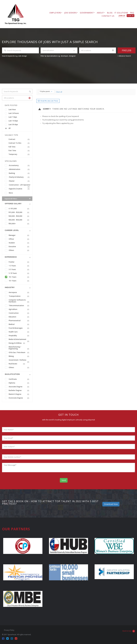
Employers (55, 13)
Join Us (122, 16)
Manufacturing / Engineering (19, 348)
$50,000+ (19, 224)
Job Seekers (71, 13)
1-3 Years (19, 266)
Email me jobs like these (49, 101)
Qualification (12, 374)
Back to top (129, 631)
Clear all (59, 92)
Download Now (111, 504)
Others (19, 250)
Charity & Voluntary (20, 177)
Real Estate (17, 364)
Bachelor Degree (19, 390)
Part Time (20, 151)
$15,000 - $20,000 (19, 212)
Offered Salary (13, 204)
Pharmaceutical (19, 321)
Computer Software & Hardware (19, 301)
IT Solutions (121, 13)
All (9, 128)
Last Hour (12, 109)
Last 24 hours (14, 113)
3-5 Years (19, 270)
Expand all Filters (18, 199)
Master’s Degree (19, 394)
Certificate (19, 379)
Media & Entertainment (19, 340)
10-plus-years (46, 91)
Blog (110, 13)
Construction (19, 313)
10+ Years (19, 277)
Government (87, 13)
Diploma (19, 383)
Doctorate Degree (19, 398)
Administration (20, 169)
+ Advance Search (124, 56)
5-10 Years (19, 273)
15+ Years (19, 281)
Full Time (20, 147)
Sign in (131, 16)
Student (19, 243)
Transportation (19, 296)
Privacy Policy (9, 630)
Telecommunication (19, 306)
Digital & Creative (20, 189)
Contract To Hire (20, 143)
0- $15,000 (19, 209)
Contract (20, 139)
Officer (19, 239)
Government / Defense (19, 360)
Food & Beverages (19, 328)
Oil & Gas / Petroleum (19, 353)
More (11, 193)
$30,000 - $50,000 (19, 220)
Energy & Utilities (17, 343)
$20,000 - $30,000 (19, 216)
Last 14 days (13, 121)
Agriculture (19, 309)
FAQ (132, 13)
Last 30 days (13, 124)
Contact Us (108, 16)
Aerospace (19, 292)
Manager (19, 235)
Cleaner (20, 181)
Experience (11, 257)
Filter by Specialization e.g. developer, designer (58, 56)
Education (19, 317)
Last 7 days (13, 117)
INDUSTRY (10, 287)
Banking (20, 173)
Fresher (19, 262)
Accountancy (20, 165)
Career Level (12, 230)
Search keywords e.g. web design (14, 56)
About (100, 13)
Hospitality (19, 336)
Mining (19, 356)
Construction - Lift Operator (20, 185)
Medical (19, 324)
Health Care (19, 332)
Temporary (20, 154)
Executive (19, 247)
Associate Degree (19, 387)
